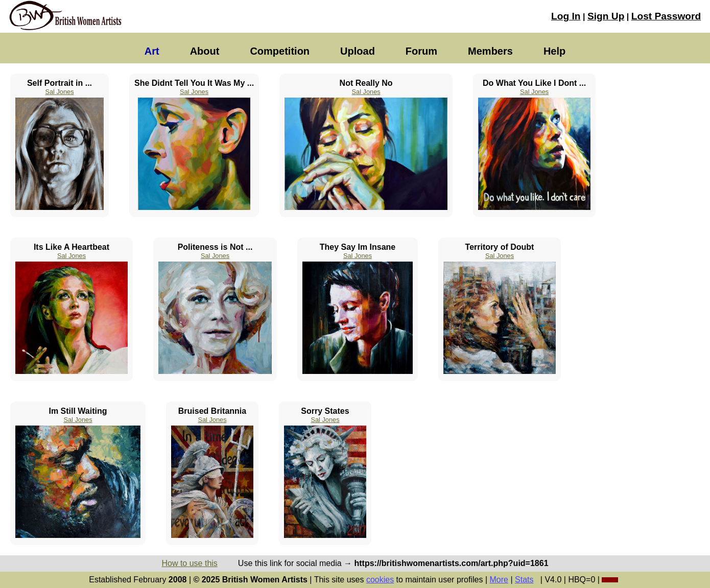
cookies (380, 580)
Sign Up (606, 16)
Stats (524, 580)
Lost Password (666, 16)
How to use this (189, 563)
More (499, 580)
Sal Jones (59, 92)
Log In (566, 16)
